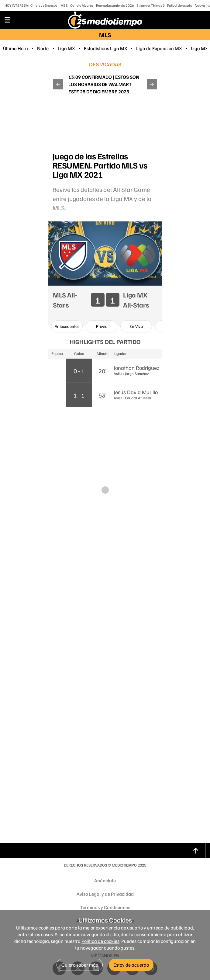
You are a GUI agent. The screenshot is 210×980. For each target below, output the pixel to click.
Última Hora (15, 48)
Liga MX (66, 48)
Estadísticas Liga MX (105, 48)
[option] (67, 326)
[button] (58, 84)
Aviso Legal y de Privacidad (105, 894)
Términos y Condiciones (105, 907)
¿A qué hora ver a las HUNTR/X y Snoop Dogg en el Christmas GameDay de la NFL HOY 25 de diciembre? (104, 84)
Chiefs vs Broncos (44, 5)
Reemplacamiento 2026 (115, 5)
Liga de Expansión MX (159, 48)
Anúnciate (105, 881)
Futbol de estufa (180, 5)
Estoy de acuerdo (131, 965)
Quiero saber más (80, 965)
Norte (43, 48)
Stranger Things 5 (151, 5)
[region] (105, 127)
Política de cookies (100, 941)
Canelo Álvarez (82, 5)
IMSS (64, 5)
